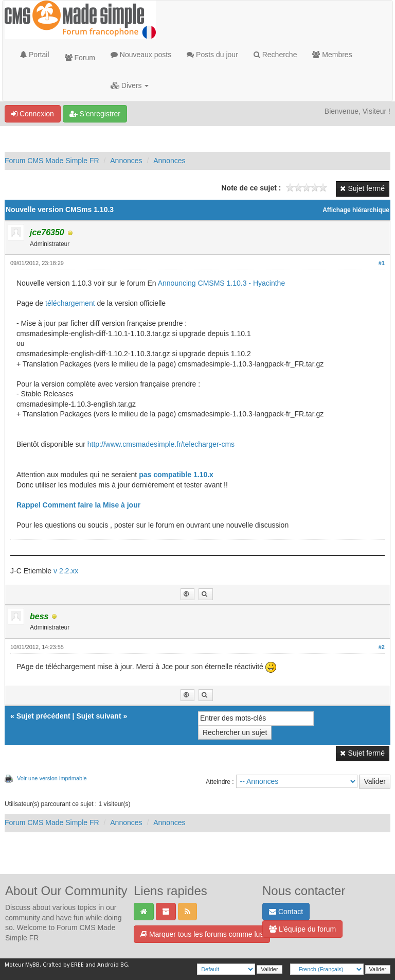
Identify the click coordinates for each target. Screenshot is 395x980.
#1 (382, 263)
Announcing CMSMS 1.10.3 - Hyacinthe (221, 283)
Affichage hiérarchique (356, 210)
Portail (35, 55)
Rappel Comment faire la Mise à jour (78, 505)
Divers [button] (130, 85)
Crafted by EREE (63, 965)
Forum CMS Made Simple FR (52, 161)
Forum (80, 58)
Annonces (126, 161)
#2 (382, 647)
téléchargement (70, 303)
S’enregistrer (95, 114)
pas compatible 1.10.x (176, 475)
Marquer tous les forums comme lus (202, 934)
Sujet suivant (98, 716)
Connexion (33, 114)
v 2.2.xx (66, 571)
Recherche (275, 55)
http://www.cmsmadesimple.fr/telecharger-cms (161, 444)
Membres (332, 55)
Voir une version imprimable (52, 778)
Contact (286, 912)
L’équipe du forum (302, 929)
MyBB (32, 965)
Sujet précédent (43, 716)
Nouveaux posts (141, 55)
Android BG (113, 965)
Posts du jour (212, 55)
